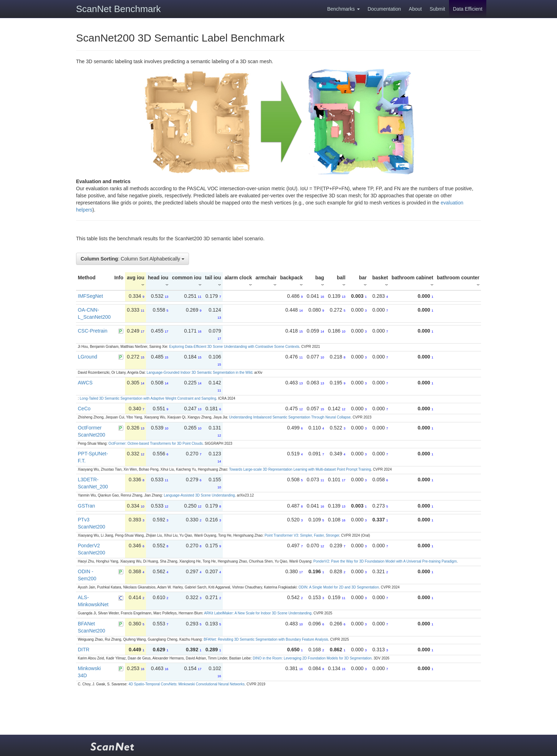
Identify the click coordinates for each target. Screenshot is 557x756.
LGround (87, 357)
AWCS (85, 383)
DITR (84, 650)
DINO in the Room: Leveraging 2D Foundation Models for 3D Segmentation (312, 658)
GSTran (86, 506)
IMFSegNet (90, 296)
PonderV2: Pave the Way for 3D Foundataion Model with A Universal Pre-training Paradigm (385, 561)
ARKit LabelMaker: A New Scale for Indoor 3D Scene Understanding (258, 613)
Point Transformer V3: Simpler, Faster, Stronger (302, 535)
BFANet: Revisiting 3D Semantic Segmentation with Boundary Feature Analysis (266, 639)
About (415, 9)
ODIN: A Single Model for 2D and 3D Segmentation (339, 587)
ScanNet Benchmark (118, 9)
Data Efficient (468, 9)
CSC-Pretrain (93, 331)
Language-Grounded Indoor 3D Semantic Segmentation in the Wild (199, 372)
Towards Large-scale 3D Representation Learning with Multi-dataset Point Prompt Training (300, 469)
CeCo (84, 409)
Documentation (384, 9)
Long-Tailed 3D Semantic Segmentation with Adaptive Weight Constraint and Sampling (148, 398)
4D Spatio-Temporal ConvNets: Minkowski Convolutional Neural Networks (187, 684)
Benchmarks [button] (344, 9)
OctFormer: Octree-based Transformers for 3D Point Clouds (155, 443)
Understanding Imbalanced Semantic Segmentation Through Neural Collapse (290, 417)
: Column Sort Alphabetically (133, 259)
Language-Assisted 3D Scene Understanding (199, 495)
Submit (437, 9)
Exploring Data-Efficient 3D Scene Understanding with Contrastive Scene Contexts (234, 347)
